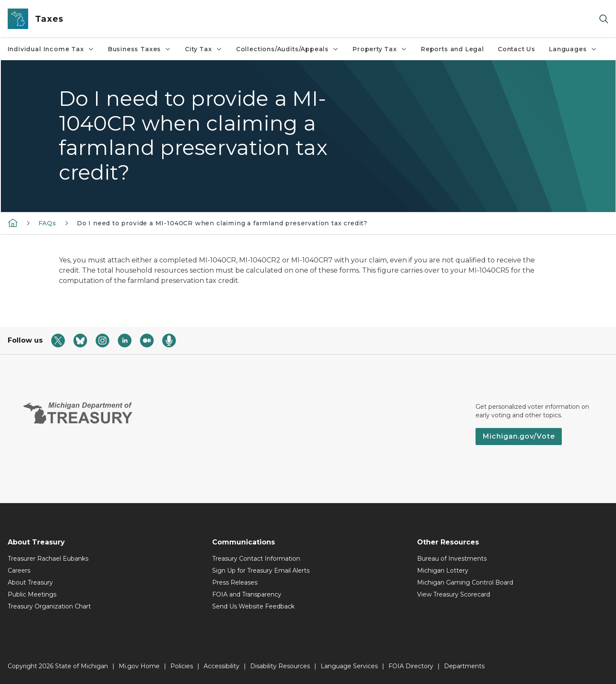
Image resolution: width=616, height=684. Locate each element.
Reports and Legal (453, 49)
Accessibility (222, 666)
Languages (573, 49)
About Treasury (30, 582)
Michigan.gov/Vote (519, 436)
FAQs (47, 223)
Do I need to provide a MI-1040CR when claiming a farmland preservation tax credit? (222, 223)
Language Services (349, 666)
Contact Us (517, 49)
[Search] (604, 19)
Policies (182, 666)
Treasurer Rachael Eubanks (48, 559)
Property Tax (380, 49)
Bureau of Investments (452, 559)
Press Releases (235, 582)
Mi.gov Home (139, 666)
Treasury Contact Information (256, 559)
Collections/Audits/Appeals (288, 49)
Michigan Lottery (443, 570)
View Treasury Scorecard (454, 594)
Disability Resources (280, 666)
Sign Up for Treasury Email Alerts (261, 570)
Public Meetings (32, 594)
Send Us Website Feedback (253, 606)
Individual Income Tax (51, 49)
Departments (464, 666)
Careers (19, 570)
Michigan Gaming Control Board (465, 582)
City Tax (204, 49)
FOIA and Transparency (247, 594)
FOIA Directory (411, 666)
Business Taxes (140, 49)
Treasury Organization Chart (49, 606)
